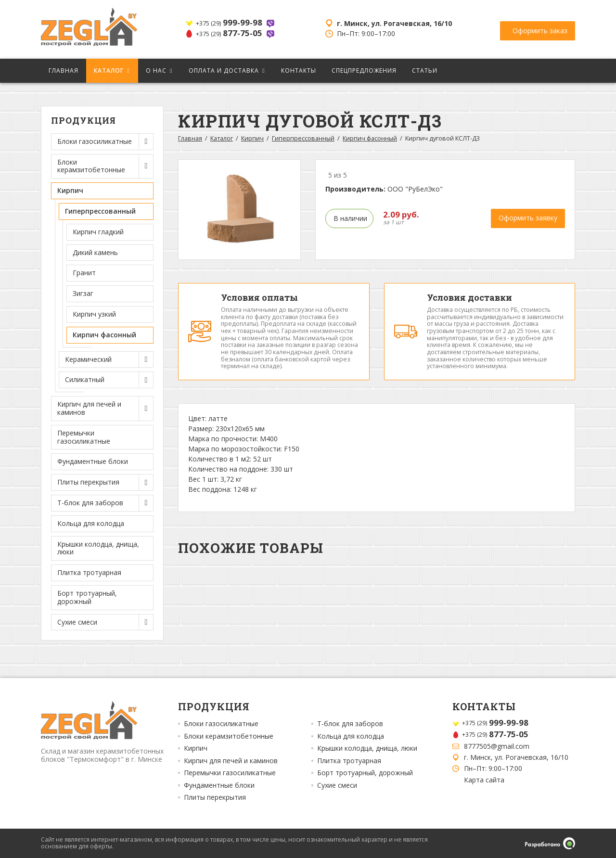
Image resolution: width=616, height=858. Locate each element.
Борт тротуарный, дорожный (87, 597)
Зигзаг (83, 293)
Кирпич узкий (94, 314)
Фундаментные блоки (93, 461)
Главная (64, 70)
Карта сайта (484, 780)
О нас (156, 70)
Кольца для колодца (91, 523)
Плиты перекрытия (215, 797)
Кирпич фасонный (104, 335)
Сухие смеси (337, 785)
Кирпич (252, 138)
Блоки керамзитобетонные (229, 736)
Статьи (425, 70)
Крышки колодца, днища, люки (98, 548)
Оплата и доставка (224, 70)
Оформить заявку (528, 218)
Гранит (84, 273)
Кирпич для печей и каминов (231, 761)
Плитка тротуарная (89, 572)
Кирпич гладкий (98, 232)
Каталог (109, 70)
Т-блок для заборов (350, 724)
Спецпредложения (364, 70)
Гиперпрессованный (303, 138)
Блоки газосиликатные (221, 724)
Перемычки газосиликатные (84, 437)
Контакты (299, 70)
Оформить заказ (540, 29)
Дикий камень (95, 252)
